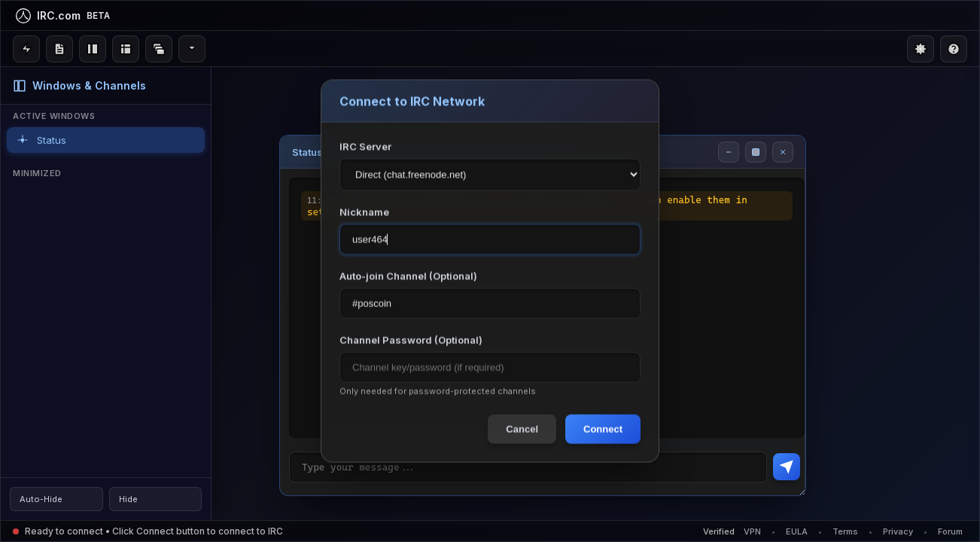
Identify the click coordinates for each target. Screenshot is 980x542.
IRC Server (365, 147)
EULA (797, 531)
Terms (845, 531)
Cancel (522, 429)
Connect (603, 429)
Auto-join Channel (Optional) (408, 276)
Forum (950, 531)
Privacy (898, 531)
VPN (752, 531)
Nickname (364, 212)
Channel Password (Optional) (411, 340)
